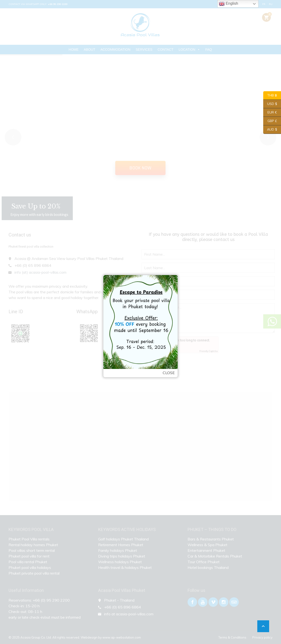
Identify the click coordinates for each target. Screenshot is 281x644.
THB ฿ (270, 95)
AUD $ (270, 130)
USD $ (270, 104)
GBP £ (270, 121)
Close (169, 373)
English (228, 4)
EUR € (270, 113)
